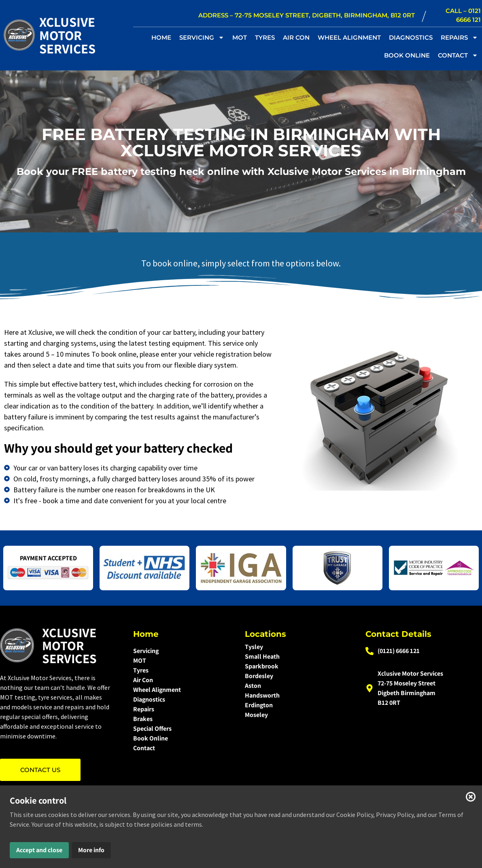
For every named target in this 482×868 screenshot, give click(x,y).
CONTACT (458, 55)
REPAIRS (459, 37)
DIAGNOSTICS (411, 37)
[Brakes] (184, 719)
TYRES (265, 37)
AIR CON (296, 37)
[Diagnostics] (184, 700)
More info (91, 850)
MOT (240, 37)
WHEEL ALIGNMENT (349, 37)
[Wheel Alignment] (184, 690)
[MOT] (184, 661)
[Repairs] (184, 709)
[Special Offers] (184, 729)
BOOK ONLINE (407, 55)
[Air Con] (184, 680)
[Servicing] (184, 651)
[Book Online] (184, 738)
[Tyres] (184, 670)
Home (161, 37)
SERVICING (202, 37)
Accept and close (39, 850)
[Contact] (184, 748)
